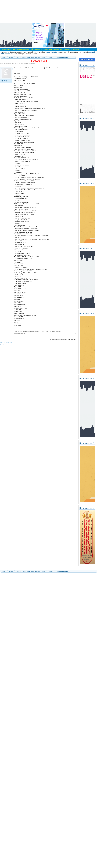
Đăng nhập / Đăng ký (87, 59)
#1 (75, 334)
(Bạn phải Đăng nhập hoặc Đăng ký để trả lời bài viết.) (63, 340)
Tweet (2, 345)
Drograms (28, 63)
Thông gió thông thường (14, 63)
